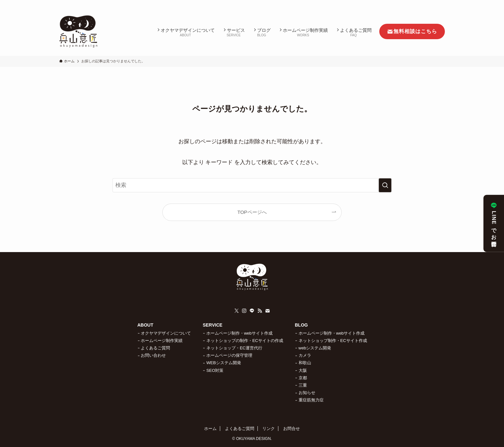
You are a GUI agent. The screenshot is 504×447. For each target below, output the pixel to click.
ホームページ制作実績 (162, 341)
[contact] (432, 4)
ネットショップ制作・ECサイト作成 (333, 341)
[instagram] (407, 4)
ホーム (210, 429)
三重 (303, 385)
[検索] (441, 4)
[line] (416, 4)
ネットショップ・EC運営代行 (234, 348)
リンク (269, 429)
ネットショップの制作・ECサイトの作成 (245, 341)
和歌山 (305, 363)
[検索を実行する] (385, 185)
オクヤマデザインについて (166, 333)
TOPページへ (252, 212)
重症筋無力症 (311, 400)
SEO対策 (215, 370)
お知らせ (307, 393)
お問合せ (292, 429)
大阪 (303, 370)
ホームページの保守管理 (229, 355)
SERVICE (213, 325)
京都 (303, 378)
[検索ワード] (252, 185)
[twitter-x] (399, 4)
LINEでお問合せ (494, 223)
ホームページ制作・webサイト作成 (239, 333)
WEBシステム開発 (224, 363)
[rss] (424, 4)
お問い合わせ (153, 355)
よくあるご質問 (155, 348)
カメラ (305, 355)
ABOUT (145, 325)
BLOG (301, 325)
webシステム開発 (315, 348)
